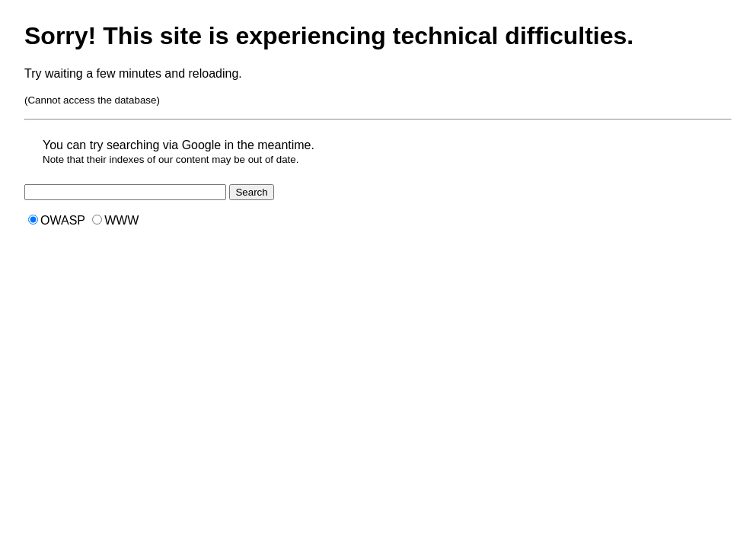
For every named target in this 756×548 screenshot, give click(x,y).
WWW (115, 220)
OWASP (57, 220)
